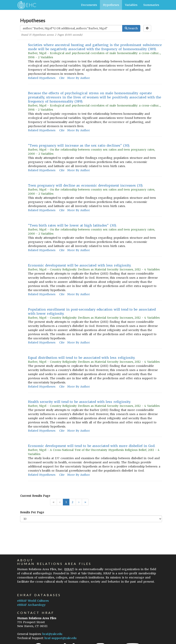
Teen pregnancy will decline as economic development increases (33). (86, 185)
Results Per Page (32, 512)
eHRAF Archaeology (31, 605)
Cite (62, 78)
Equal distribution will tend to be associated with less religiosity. (82, 358)
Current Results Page (35, 496)
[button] (79, 502)
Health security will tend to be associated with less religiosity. (79, 402)
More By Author (79, 78)
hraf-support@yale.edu (61, 638)
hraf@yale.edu (52, 634)
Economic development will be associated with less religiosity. (80, 265)
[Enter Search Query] (71, 28)
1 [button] (66, 502)
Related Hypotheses (42, 78)
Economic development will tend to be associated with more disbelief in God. (92, 446)
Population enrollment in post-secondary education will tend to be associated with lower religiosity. (92, 311)
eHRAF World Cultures (33, 601)
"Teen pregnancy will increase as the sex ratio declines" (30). (79, 145)
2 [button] (73, 502)
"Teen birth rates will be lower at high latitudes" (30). (72, 225)
